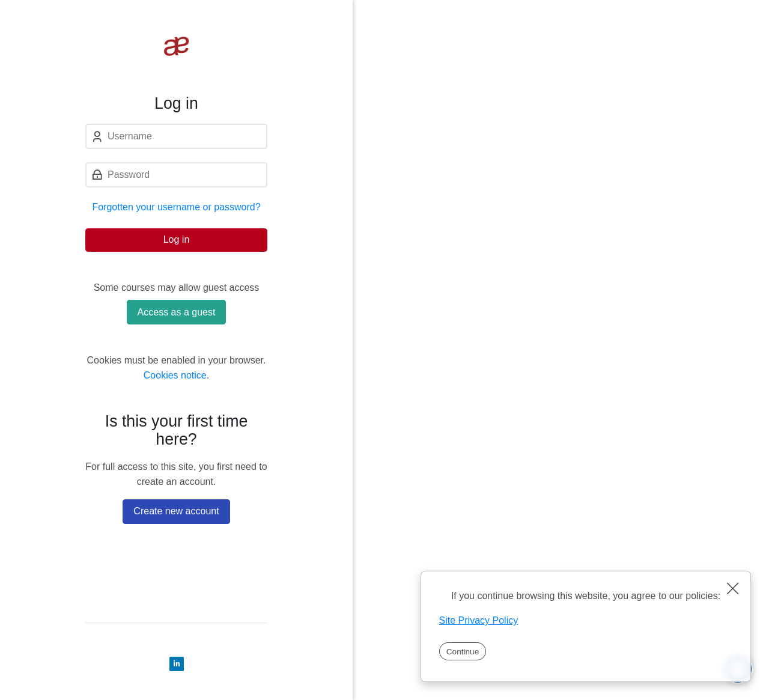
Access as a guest (177, 312)
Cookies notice (175, 375)
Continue (463, 652)
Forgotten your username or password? (176, 207)
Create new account (176, 511)
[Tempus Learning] (176, 47)
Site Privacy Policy (479, 620)
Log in (177, 239)
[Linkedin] (177, 664)
